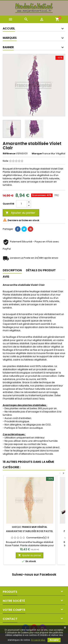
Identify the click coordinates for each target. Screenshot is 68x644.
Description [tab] (12, 270)
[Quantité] (21, 204)
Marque (37, 154)
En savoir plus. (38, 640)
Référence (9, 154)
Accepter (54, 640)
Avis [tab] (6, 277)
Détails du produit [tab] (41, 270)
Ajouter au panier (20, 213)
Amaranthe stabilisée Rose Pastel (30, 531)
